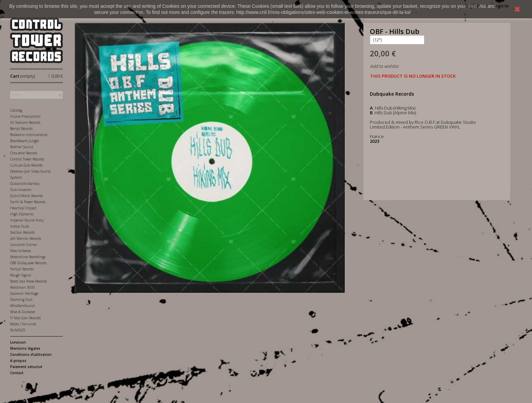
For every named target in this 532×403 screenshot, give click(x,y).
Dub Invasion (21, 190)
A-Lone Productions (25, 116)
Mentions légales (25, 348)
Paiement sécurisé (26, 367)
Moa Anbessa (21, 251)
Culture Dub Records (26, 165)
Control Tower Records (27, 159)
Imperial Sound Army (27, 220)
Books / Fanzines (23, 324)
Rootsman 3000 (23, 287)
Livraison (18, 342)
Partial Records (22, 269)
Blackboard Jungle (24, 141)
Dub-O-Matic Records (26, 196)
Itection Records (22, 232)
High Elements (22, 214)
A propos (18, 361)
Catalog (16, 110)
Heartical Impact (23, 208)
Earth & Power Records (28, 202)
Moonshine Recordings (28, 257)
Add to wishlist (384, 66)
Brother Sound (22, 147)
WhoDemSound (22, 306)
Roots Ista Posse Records (28, 281)
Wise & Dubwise (23, 312)
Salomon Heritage (24, 293)
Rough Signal (21, 275)
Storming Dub (21, 300)
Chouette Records (24, 153)
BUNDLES (18, 330)
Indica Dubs (20, 226)
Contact (17, 373)
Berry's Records (21, 129)
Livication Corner (24, 245)
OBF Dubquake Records (28, 263)
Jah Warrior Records (26, 238)
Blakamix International (29, 135)
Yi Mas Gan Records (25, 318)
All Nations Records (25, 122)
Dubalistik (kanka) (25, 184)
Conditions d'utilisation (31, 354)
